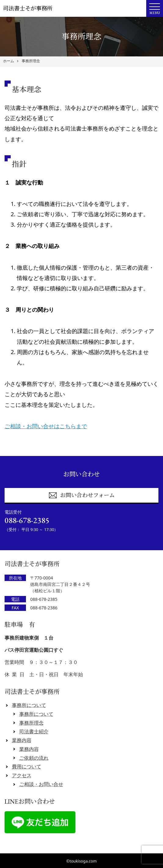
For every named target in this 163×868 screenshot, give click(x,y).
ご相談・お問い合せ (41, 784)
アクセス (22, 775)
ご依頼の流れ (34, 758)
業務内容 (22, 740)
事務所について (29, 705)
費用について (27, 766)
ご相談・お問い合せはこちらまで (46, 426)
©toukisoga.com (81, 861)
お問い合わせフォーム (81, 495)
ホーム (9, 61)
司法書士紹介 (34, 731)
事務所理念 (31, 61)
